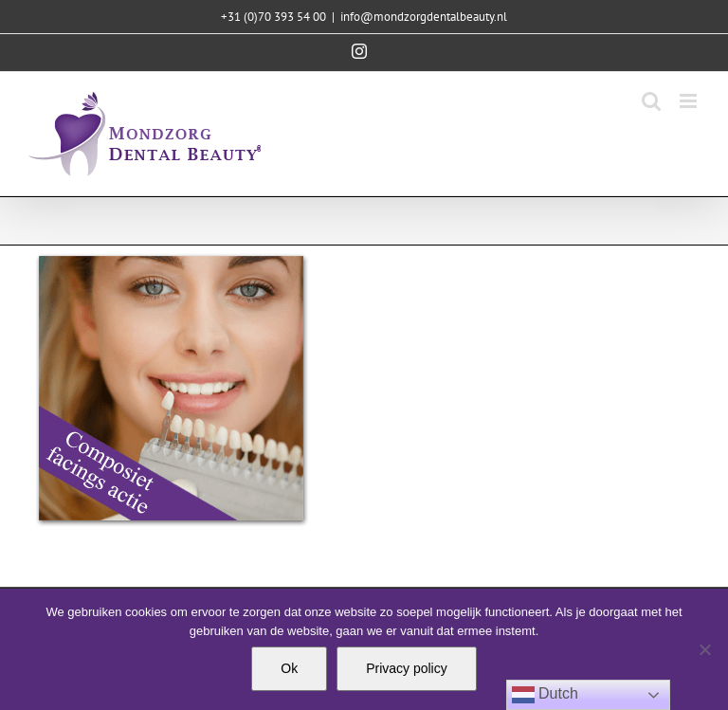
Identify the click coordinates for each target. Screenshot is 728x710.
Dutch (545, 695)
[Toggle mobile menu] (690, 101)
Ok (289, 668)
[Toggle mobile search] (651, 101)
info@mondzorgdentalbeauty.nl (424, 17)
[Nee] (704, 649)
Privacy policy (407, 668)
